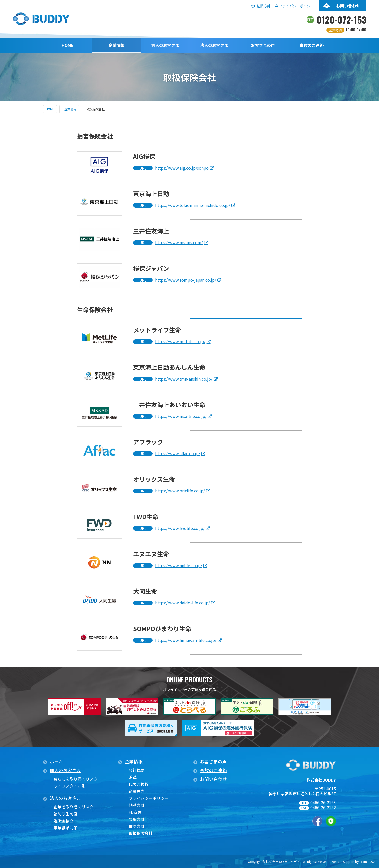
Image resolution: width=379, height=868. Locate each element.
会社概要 (137, 770)
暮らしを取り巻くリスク (76, 779)
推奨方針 (137, 826)
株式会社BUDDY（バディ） (284, 862)
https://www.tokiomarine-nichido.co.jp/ (193, 205)
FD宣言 (135, 812)
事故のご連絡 (312, 45)
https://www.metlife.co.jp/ (180, 341)
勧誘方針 (261, 6)
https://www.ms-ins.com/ (179, 242)
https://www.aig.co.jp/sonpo (182, 168)
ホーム (56, 761)
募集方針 (137, 819)
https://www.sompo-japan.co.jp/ (186, 280)
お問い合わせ (348, 6)
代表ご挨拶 (139, 784)
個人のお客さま (165, 45)
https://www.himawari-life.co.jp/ (186, 640)
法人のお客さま (214, 45)
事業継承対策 (66, 828)
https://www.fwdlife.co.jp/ (180, 528)
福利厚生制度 (66, 814)
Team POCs (367, 862)
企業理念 (137, 791)
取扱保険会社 (141, 833)
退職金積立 (64, 821)
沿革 (133, 777)
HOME (67, 45)
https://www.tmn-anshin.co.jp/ (184, 379)
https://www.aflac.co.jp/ (178, 453)
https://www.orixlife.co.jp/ (180, 491)
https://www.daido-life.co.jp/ (182, 603)
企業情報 (116, 45)
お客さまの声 (263, 45)
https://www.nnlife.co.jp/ (179, 565)
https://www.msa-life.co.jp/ (181, 416)
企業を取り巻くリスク (74, 807)
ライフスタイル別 (70, 786)
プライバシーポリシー (295, 6)
